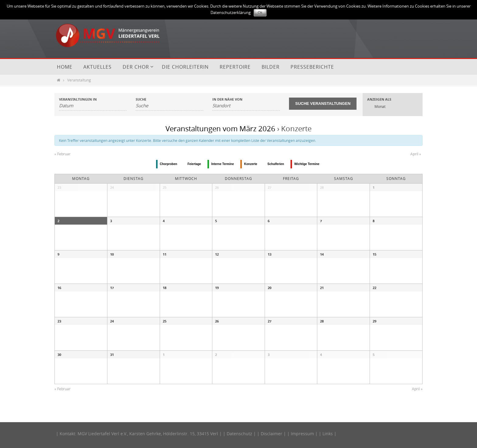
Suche (141, 99)
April (416, 154)
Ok (260, 13)
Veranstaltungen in (78, 99)
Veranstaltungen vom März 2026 (220, 129)
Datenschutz (239, 434)
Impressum (302, 434)
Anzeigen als (379, 99)
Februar (63, 154)
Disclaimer (272, 434)
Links (328, 434)
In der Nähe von (227, 99)
